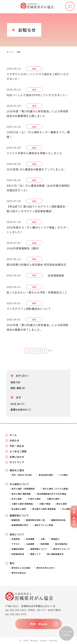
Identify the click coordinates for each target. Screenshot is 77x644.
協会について (17, 534)
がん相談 (66, 509)
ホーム (10, 52)
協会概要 (30, 539)
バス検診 (63, 475)
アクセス (16, 544)
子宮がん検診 (34, 499)
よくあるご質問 (18, 451)
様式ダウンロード (61, 549)
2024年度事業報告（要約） (24, 248)
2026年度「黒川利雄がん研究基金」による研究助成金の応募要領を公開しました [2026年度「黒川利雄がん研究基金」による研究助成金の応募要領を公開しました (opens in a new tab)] (38, 114)
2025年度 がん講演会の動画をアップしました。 (37, 169)
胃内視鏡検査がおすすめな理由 (52, 494)
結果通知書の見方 (20, 525)
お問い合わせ (17, 457)
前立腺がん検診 (19, 509)
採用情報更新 (56, 275)
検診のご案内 (17, 470)
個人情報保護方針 (55, 554)
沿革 (43, 539)
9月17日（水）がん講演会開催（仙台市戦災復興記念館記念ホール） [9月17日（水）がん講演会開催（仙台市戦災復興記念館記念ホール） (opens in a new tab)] (38, 188)
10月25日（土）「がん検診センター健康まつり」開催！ (38, 134)
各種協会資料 (18, 549)
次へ (50, 351)
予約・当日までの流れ (22, 475)
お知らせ (14, 440)
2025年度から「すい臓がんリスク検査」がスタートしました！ (38, 230)
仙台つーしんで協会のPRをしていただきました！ (37, 95)
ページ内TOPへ (66, 633)
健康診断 (16, 520)
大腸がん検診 (53, 499)
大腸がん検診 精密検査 (22, 504)
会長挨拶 (16, 539)
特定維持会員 (18, 554)
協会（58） (16, 382)
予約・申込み (17, 446)
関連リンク (36, 554)
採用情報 (45, 544)
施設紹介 (55, 539)
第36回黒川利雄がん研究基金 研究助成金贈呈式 (36, 265)
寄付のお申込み (19, 573)
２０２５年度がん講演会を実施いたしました (34, 153)
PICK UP (15, 404)
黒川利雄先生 (61, 544)
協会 (34, 69)
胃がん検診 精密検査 (21, 494)
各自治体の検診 (46, 475)
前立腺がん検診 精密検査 (44, 509)
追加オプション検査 (44, 525)
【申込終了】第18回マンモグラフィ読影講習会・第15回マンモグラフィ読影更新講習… (37, 209)
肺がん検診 (62, 504)
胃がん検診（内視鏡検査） (24, 489)
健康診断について (19, 515)
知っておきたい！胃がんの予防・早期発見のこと (37, 292)
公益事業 (30, 544)
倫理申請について (39, 549)
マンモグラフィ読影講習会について (29, 309)
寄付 (12, 563)
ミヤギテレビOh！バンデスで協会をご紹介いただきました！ (38, 76)
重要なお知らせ (19, 410)
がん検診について (19, 484)
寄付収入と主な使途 (21, 568)
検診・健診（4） (18, 388)
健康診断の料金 (58, 520)
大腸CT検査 (45, 504)
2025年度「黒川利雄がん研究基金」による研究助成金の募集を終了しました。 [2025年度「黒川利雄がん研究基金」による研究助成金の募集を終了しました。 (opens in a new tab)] (38, 327)
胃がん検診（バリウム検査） (56, 489)
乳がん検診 (17, 499)
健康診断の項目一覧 (35, 520)
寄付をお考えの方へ (46, 568)
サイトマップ (17, 462)
